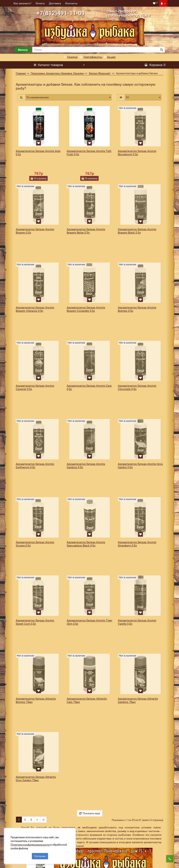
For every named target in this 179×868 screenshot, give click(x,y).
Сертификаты (91, 57)
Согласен (40, 855)
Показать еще (90, 693)
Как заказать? (22, 3)
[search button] (162, 50)
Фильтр (23, 50)
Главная (21, 73)
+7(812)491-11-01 (61, 13)
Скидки (70, 57)
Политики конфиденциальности (32, 843)
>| (43, 699)
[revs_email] (103, 859)
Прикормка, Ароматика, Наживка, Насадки (57, 73)
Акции (110, 57)
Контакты (71, 3)
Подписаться (143, 859)
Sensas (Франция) (100, 73)
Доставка (55, 3)
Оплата (40, 3)
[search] (95, 50)
